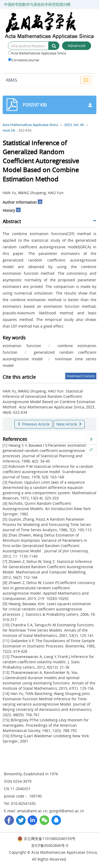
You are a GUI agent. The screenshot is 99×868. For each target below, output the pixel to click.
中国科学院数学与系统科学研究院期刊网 (37, 4)
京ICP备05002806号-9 (50, 845)
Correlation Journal (23, 60)
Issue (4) (9, 130)
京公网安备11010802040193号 (46, 839)
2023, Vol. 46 (74, 125)
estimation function (22, 346)
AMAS (11, 80)
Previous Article (34, 424)
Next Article (69, 424)
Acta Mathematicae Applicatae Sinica (37, 53)
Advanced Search (77, 46)
